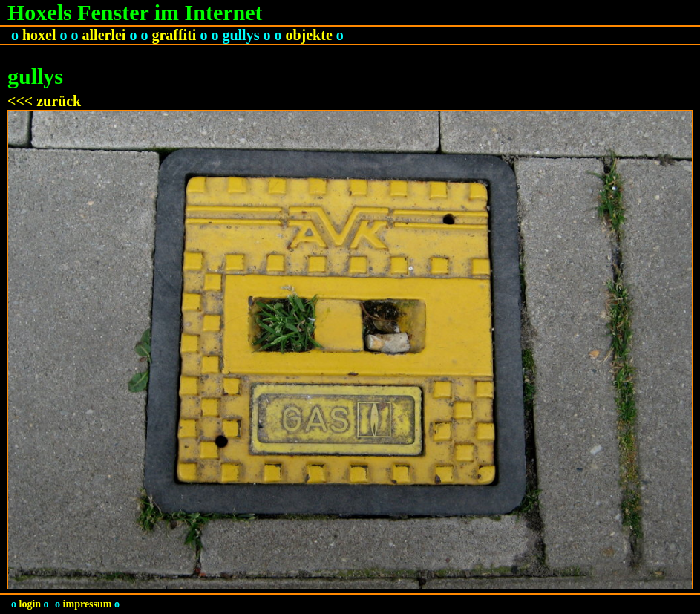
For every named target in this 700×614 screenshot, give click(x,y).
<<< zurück (44, 101)
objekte (308, 35)
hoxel (39, 35)
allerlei (104, 35)
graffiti (174, 35)
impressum (88, 604)
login (30, 604)
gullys (241, 35)
